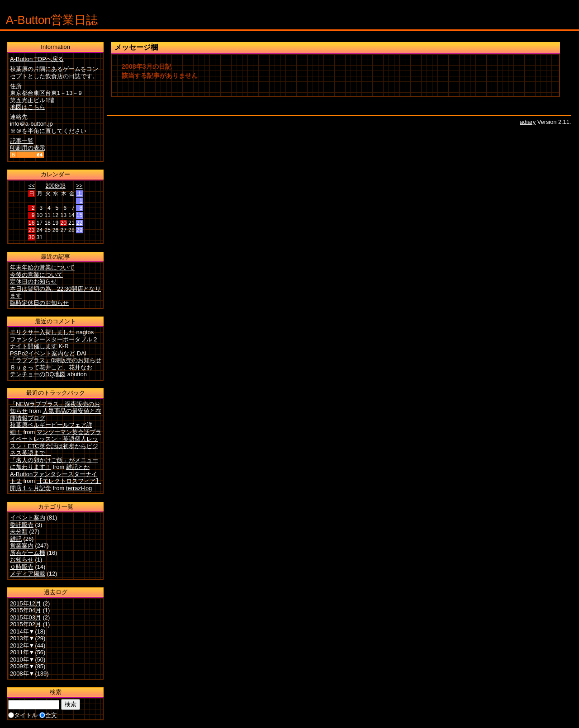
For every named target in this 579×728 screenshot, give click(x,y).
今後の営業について (36, 275)
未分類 (19, 532)
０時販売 (22, 567)
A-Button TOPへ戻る (37, 59)
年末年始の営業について (42, 267)
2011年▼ (22, 652)
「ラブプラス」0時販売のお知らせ (56, 360)
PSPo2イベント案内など (43, 353)
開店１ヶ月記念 (31, 488)
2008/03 (55, 186)
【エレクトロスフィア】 (69, 481)
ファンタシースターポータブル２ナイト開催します (54, 343)
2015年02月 (26, 624)
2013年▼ (22, 638)
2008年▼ (22, 674)
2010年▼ (22, 659)
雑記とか (78, 467)
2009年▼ (22, 666)
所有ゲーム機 (28, 553)
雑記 (16, 539)
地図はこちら (28, 107)
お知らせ (22, 560)
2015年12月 (26, 603)
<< (32, 186)
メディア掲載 (28, 574)
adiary (528, 122)
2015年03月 (26, 617)
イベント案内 (28, 518)
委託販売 (22, 525)
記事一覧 (22, 141)
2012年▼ (22, 645)
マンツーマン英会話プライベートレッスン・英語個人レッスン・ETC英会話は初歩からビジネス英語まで (56, 443)
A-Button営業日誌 (52, 20)
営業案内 (22, 546)
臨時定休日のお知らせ (39, 303)
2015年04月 (26, 610)
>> (79, 186)
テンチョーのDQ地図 (38, 374)
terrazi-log (79, 488)
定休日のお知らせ (33, 281)
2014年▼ (22, 631)
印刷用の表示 (28, 148)
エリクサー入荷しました (42, 332)
